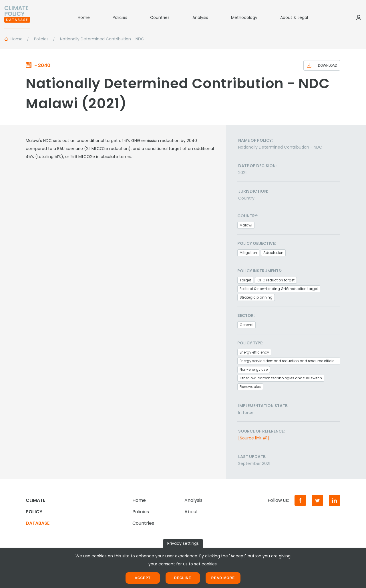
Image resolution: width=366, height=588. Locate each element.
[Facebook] (300, 500)
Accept (143, 578)
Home (84, 17)
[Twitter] (317, 500)
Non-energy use (254, 369)
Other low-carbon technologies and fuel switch (281, 378)
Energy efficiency (254, 352)
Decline (183, 578)
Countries (160, 17)
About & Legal (294, 17)
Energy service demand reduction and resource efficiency (290, 361)
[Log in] (359, 17)
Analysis (200, 17)
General (246, 325)
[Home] (17, 17)
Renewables (250, 387)
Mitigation (248, 253)
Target (245, 280)
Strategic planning (256, 297)
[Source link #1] (254, 438)
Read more (223, 578)
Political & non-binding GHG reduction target (279, 289)
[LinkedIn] (335, 500)
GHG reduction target (276, 280)
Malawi (246, 225)
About (191, 512)
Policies (120, 17)
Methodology (244, 17)
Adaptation (273, 253)
